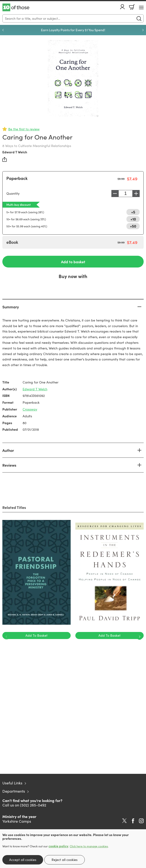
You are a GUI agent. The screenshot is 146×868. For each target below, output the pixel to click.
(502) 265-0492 (33, 805)
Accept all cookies (23, 860)
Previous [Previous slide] (3, 30)
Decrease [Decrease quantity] (115, 194)
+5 (133, 212)
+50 (133, 226)
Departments (14, 791)
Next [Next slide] (143, 30)
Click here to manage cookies (89, 846)
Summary (11, 307)
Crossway (30, 409)
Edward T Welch (15, 152)
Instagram (141, 821)
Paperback (17, 178)
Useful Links (12, 783)
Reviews (9, 465)
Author (8, 450)
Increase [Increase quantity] (136, 194)
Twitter (124, 821)
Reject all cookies (65, 860)
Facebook (133, 821)
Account (122, 7)
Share (5, 159)
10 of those (16, 8)
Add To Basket (36, 635)
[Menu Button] (141, 8)
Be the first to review (24, 129)
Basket (132, 7)
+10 (133, 219)
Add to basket (73, 262)
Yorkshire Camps (17, 821)
